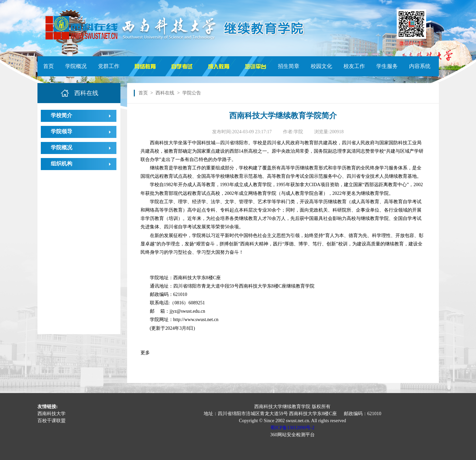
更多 (145, 353)
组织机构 (62, 164)
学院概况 (76, 66)
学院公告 (192, 93)
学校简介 (62, 115)
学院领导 (62, 131)
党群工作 (109, 66)
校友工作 (354, 66)
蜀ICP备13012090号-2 (292, 428)
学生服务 (387, 66)
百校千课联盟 (52, 421)
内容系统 (420, 66)
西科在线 (165, 93)
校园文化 (321, 66)
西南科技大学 (52, 414)
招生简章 (289, 66)
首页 (49, 66)
